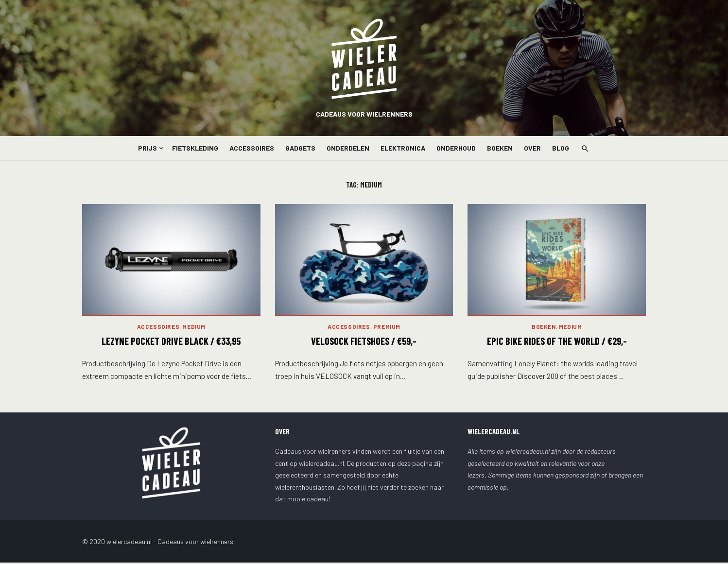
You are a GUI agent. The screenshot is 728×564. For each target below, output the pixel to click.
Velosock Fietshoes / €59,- (364, 342)
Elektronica (403, 148)
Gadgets (300, 148)
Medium (194, 328)
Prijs (147, 148)
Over (532, 148)
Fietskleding (195, 148)
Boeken (500, 148)
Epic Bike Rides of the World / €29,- (557, 342)
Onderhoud (456, 148)
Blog (561, 148)
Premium (387, 328)
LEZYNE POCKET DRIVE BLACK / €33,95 (171, 342)
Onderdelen (348, 148)
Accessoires (252, 148)
